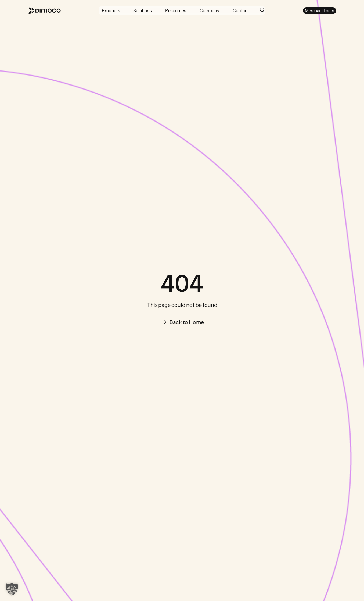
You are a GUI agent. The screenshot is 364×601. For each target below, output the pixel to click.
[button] (111, 10)
